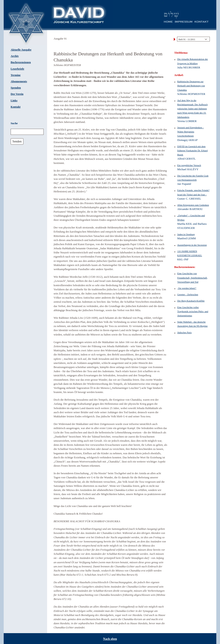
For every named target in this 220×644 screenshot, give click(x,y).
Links (14, 101)
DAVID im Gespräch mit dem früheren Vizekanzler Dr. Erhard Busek (192, 150)
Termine (16, 75)
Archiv (15, 56)
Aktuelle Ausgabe (21, 50)
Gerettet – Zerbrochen (188, 294)
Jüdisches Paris (184, 332)
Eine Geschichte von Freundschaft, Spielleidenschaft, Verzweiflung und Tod (192, 277)
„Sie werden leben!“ (187, 288)
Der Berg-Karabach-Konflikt (191, 301)
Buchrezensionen (21, 62)
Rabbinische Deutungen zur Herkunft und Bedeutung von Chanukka (191, 86)
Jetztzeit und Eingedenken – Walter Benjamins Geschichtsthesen (190, 132)
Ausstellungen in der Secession (192, 245)
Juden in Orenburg (186, 234)
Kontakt (16, 107)
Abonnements (19, 81)
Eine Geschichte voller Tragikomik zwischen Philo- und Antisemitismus (193, 311)
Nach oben (110, 639)
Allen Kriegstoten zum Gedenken (193, 205)
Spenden (16, 88)
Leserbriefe (17, 69)
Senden (17, 141)
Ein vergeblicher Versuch (189, 165)
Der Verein (17, 94)
